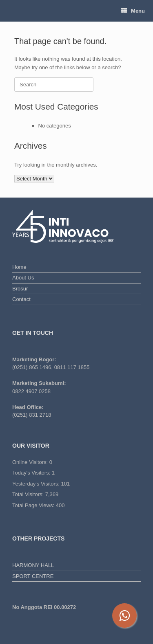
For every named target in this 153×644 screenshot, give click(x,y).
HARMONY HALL (33, 565)
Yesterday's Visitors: (37, 484)
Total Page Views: (34, 505)
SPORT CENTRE (33, 576)
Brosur (20, 289)
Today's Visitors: (32, 473)
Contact (21, 299)
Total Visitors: (29, 494)
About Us (23, 278)
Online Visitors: (31, 462)
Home (19, 267)
